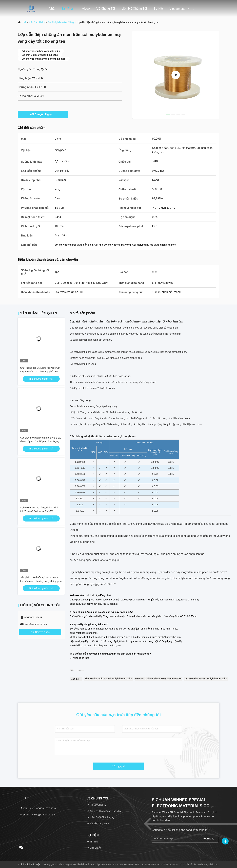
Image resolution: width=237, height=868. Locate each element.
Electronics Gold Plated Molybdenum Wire (108, 679)
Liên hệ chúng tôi (134, 9)
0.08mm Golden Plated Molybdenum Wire (158, 679)
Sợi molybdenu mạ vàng (61, 22)
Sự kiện (159, 9)
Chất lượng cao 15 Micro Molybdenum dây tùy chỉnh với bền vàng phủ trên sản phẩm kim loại (40, 372)
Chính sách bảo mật (29, 864)
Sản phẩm (68, 9)
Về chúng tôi (106, 9)
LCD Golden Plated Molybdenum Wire (206, 679)
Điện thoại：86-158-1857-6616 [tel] (38, 808)
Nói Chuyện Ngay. (43, 114)
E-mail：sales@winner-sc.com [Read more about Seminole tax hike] (38, 815)
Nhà (52, 9)
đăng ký (209, 839)
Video (86, 9)
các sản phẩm (37, 22)
